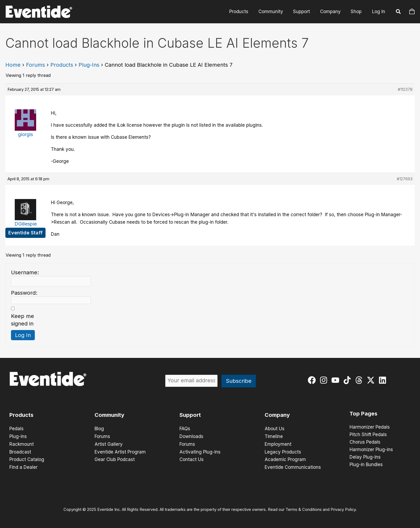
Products (243, 12)
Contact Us (192, 459)
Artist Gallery (109, 444)
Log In (379, 12)
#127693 (405, 179)
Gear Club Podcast (115, 459)
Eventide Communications (293, 466)
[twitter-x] (372, 380)
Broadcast (20, 451)
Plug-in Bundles (366, 465)
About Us (275, 429)
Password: (24, 293)
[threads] (360, 380)
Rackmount (22, 444)
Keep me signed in (22, 320)
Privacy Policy (343, 508)
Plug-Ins (89, 65)
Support (304, 12)
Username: (25, 272)
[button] (399, 12)
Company (332, 12)
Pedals (16, 429)
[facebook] (313, 380)
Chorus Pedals (365, 442)
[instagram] (325, 380)
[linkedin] (384, 380)
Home (13, 65)
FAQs (185, 429)
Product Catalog (27, 459)
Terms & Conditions (304, 508)
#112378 (405, 89)
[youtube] (337, 380)
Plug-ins (18, 436)
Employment (278, 444)
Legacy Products (283, 451)
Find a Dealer (23, 466)
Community (274, 12)
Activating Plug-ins (200, 451)
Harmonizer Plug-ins (371, 450)
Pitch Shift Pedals (368, 435)
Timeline (274, 436)
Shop (357, 12)
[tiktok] (348, 380)
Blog (99, 429)
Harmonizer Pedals (370, 427)
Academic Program (285, 459)
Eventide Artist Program (120, 451)
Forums (35, 65)
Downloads (191, 436)
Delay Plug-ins (365, 457)
